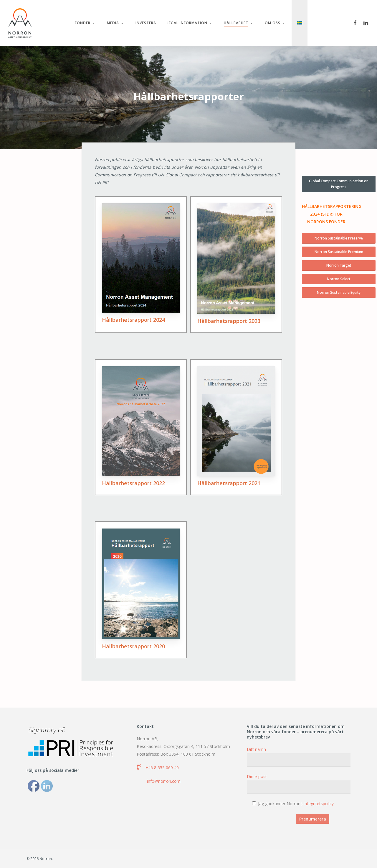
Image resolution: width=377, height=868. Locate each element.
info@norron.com (164, 781)
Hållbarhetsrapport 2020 (133, 646)
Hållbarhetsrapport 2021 (229, 483)
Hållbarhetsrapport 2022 (133, 483)
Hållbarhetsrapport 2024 (133, 320)
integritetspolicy (319, 804)
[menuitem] (300, 23)
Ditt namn (299, 757)
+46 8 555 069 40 (162, 768)
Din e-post (299, 784)
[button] (339, 184)
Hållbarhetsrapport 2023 (229, 321)
